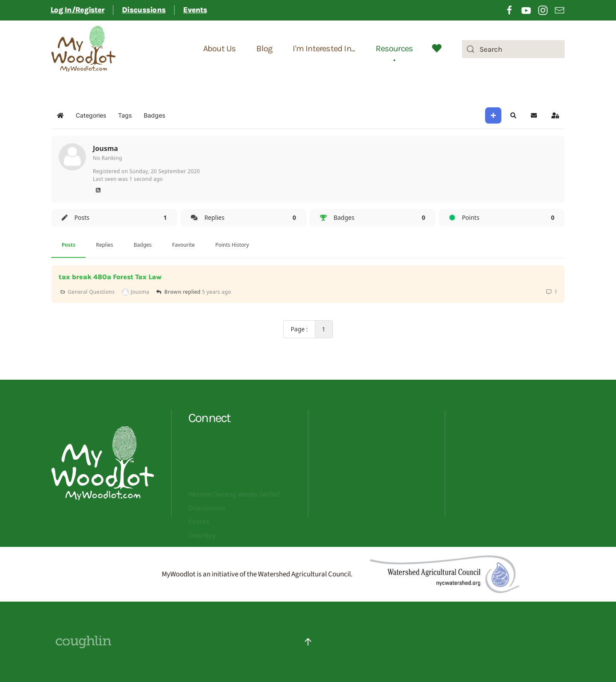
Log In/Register (77, 10)
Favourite (183, 245)
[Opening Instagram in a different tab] (543, 10)
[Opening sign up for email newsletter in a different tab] (560, 10)
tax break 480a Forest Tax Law (110, 277)
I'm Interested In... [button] (324, 49)
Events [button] (195, 10)
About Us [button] (220, 49)
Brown (173, 292)
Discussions (144, 10)
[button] (513, 115)
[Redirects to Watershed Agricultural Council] (444, 574)
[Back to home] (83, 49)
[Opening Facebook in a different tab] (509, 10)
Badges (143, 245)
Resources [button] (394, 49)
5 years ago (216, 292)
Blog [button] (264, 49)
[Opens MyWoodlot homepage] (103, 514)
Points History (232, 245)
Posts (68, 245)
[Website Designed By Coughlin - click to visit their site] (83, 641)
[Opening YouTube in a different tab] (526, 10)
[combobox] (513, 49)
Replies (104, 245)
